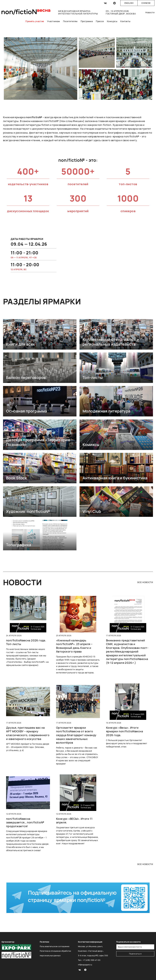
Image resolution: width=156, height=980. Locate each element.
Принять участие (35, 21)
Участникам (54, 21)
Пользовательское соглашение (55, 946)
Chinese (146, 3)
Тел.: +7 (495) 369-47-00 (89, 960)
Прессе (100, 21)
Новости (150, 12)
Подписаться (135, 954)
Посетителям (70, 21)
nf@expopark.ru (85, 965)
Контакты (125, 21)
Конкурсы (112, 21)
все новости (145, 582)
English (129, 3)
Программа (87, 21)
